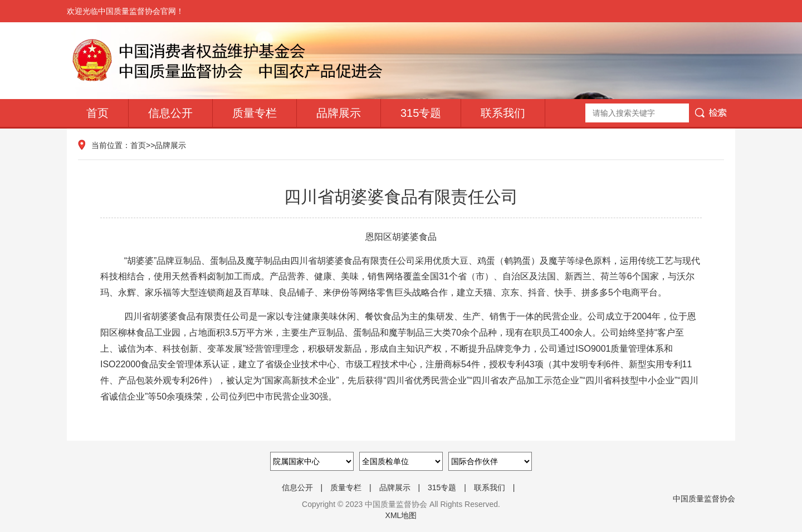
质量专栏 (255, 113)
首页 (97, 113)
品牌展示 (339, 113)
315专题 (421, 113)
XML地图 (401, 515)
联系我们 (503, 113)
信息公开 (170, 113)
